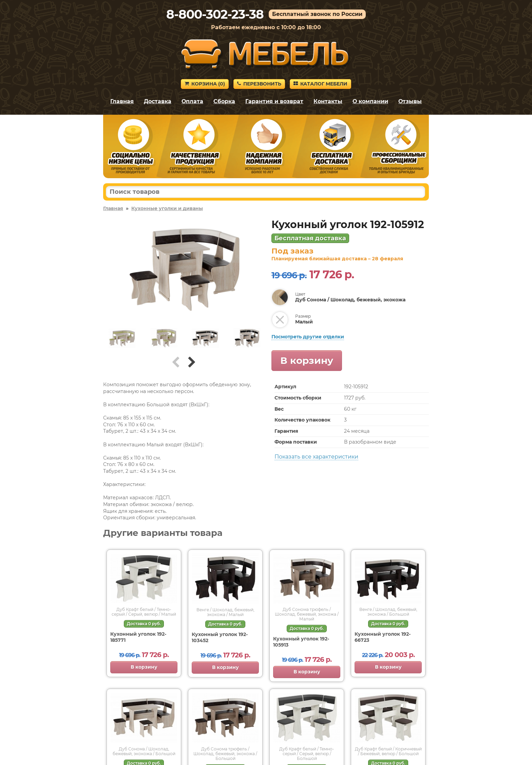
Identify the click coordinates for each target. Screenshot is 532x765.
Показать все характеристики (316, 457)
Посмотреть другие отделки (308, 337)
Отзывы (410, 101)
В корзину (307, 360)
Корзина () (205, 84)
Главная (122, 101)
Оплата (192, 101)
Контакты (328, 101)
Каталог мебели (320, 84)
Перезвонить (259, 84)
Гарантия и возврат (274, 101)
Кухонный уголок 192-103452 (220, 637)
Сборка (224, 101)
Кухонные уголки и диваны (167, 208)
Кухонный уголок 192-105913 (301, 642)
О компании (370, 101)
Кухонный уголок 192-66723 (383, 637)
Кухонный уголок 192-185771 (138, 637)
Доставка (158, 101)
